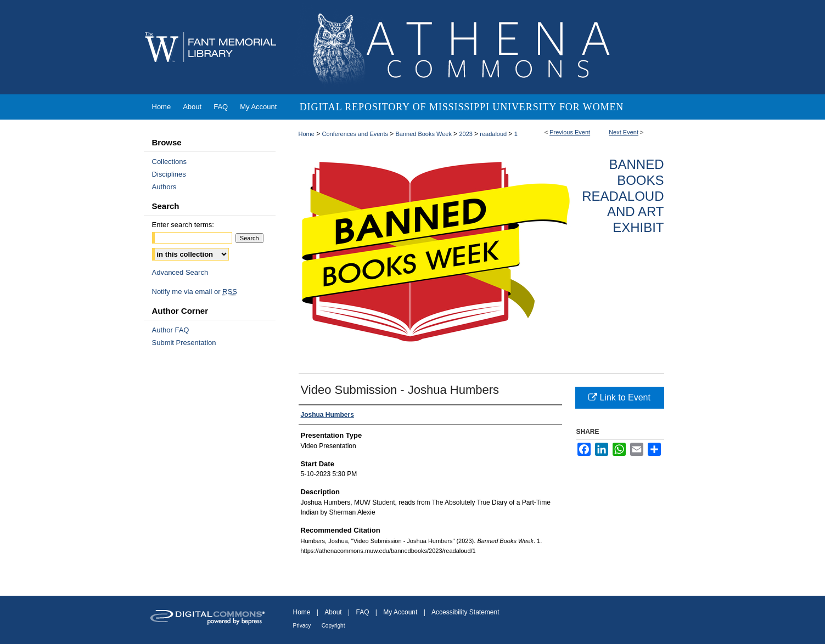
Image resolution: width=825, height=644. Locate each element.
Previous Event (570, 132)
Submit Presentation (184, 343)
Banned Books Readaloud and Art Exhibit (623, 196)
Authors (164, 187)
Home (307, 134)
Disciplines (169, 174)
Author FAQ (171, 330)
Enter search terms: (183, 225)
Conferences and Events (356, 134)
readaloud (494, 134)
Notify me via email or (195, 292)
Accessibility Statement (465, 612)
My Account (400, 612)
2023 (467, 134)
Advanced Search (180, 272)
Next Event (624, 132)
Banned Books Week (424, 134)
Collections (170, 162)
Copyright (333, 626)
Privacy (302, 626)
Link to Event (619, 397)
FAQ (362, 612)
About (333, 612)
